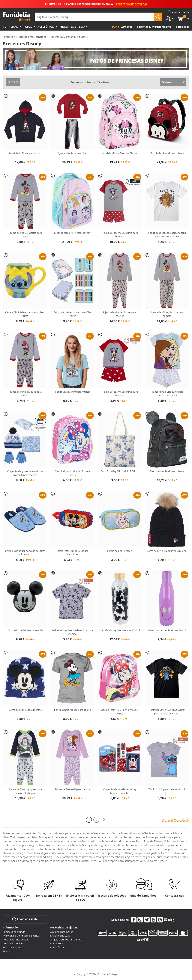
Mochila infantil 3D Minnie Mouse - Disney (120, 712)
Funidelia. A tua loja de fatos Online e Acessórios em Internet (16, 17)
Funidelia (8, 37)
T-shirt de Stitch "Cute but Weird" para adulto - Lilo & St (167, 712)
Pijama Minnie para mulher (72, 153)
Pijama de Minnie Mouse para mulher (120, 314)
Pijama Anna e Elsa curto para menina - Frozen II (167, 394)
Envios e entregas (60, 936)
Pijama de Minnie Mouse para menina (25, 394)
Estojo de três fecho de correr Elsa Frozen (72, 314)
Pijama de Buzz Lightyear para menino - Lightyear (25, 791)
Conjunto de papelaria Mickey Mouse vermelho (120, 791)
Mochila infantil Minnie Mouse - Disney (72, 473)
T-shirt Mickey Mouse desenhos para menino (72, 632)
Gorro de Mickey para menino (25, 710)
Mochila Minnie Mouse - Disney (120, 153)
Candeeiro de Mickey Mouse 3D (25, 630)
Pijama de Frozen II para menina (72, 789)
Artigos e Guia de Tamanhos (66, 940)
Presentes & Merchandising (31, 37)
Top (114, 27)
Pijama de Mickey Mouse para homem (167, 314)
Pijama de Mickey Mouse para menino (25, 235)
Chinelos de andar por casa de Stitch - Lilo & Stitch (25, 553)
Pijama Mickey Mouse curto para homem (120, 235)
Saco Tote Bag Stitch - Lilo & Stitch (120, 471)
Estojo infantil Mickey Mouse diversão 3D (72, 553)
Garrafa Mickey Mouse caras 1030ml (120, 630)
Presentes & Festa (72, 27)
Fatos (28, 27)
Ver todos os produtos (175, 819)
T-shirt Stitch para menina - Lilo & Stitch (167, 791)
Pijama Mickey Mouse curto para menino (120, 394)
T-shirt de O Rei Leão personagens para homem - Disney (167, 235)
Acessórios (46, 27)
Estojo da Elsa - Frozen (120, 551)
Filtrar (11, 82)
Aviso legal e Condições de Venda (21, 936)
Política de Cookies (13, 943)
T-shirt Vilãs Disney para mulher (72, 392)
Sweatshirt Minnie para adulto (25, 153)
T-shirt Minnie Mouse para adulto (72, 710)
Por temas (10, 27)
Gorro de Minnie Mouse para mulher (167, 551)
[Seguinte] (104, 820)
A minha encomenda (62, 932)
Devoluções (57, 943)
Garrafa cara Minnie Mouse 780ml (167, 630)
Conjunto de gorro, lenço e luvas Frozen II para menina (25, 473)
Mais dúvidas (58, 947)
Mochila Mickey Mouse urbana (167, 153)
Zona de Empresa (12, 947)
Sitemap (7, 951)
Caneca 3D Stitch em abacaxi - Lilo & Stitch (25, 314)
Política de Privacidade (15, 940)
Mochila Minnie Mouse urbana (167, 471)
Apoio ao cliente (25, 919)
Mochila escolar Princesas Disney (72, 233)
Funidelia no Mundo (14, 932)
